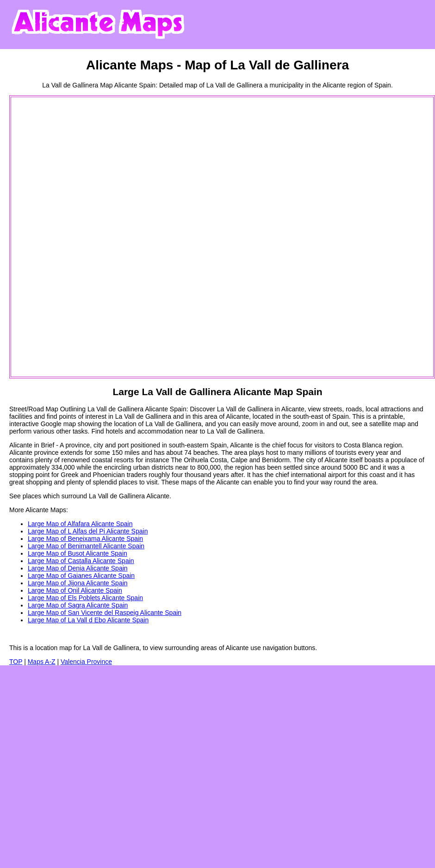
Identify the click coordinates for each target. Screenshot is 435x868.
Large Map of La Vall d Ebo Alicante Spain (88, 620)
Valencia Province (86, 662)
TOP (16, 662)
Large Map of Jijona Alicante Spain (78, 583)
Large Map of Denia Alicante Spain (78, 568)
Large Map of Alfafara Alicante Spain (80, 524)
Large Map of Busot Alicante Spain (78, 553)
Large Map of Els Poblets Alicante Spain (85, 598)
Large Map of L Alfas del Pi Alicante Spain (88, 531)
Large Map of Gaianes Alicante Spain (81, 576)
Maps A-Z (42, 662)
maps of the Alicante (210, 482)
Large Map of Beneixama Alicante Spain (85, 539)
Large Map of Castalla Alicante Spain (81, 561)
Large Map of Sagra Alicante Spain (78, 605)
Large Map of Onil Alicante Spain (75, 590)
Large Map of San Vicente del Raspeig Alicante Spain (105, 613)
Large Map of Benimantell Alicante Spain (86, 546)
